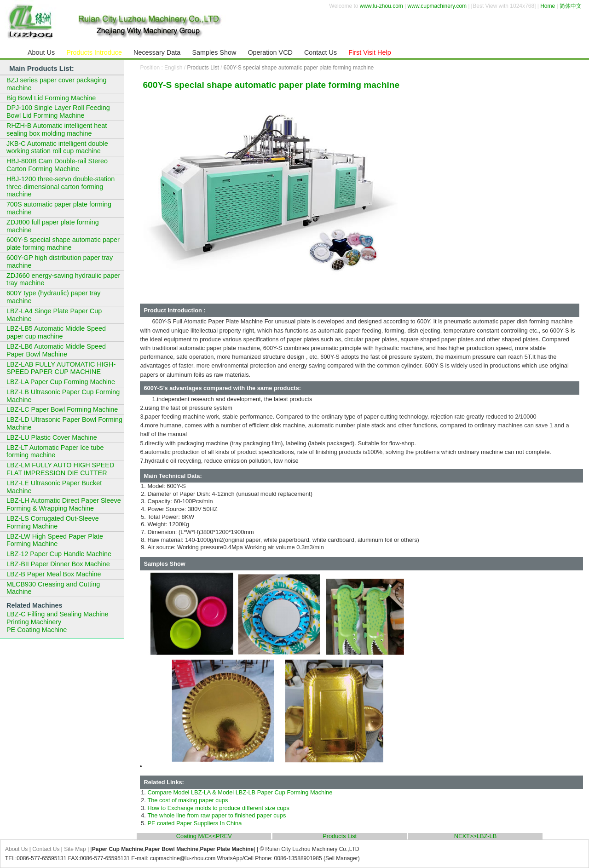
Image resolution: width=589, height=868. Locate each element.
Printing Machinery (34, 622)
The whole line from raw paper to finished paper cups (217, 815)
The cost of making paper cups (188, 800)
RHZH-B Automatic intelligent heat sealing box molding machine (57, 129)
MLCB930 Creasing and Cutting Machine (53, 588)
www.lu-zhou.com (381, 6)
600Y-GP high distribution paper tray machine (60, 262)
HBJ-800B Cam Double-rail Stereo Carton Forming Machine (57, 165)
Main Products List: (42, 68)
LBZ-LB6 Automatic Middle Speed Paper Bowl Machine (56, 350)
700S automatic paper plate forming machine (59, 208)
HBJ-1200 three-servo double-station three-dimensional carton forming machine (61, 187)
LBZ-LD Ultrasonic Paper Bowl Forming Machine (64, 423)
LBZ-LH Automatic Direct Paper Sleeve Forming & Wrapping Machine (64, 504)
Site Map (75, 849)
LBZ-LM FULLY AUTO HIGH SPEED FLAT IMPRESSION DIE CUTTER (60, 469)
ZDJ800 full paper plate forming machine (53, 226)
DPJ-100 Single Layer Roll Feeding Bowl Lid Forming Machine (58, 112)
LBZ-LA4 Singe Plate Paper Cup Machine (54, 315)
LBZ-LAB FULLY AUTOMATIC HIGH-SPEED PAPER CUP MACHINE (61, 368)
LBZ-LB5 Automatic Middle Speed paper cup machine (56, 332)
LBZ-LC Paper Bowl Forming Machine (62, 409)
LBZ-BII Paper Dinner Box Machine (58, 564)
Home (548, 6)
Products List (203, 68)
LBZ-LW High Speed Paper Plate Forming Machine (55, 540)
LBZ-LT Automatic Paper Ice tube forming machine (55, 451)
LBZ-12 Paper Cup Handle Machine (59, 554)
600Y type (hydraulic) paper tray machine (54, 297)
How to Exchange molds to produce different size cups (218, 808)
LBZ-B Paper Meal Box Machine (54, 574)
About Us (16, 849)
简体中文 (571, 6)
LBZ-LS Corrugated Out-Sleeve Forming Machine (53, 522)
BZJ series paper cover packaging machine (57, 84)
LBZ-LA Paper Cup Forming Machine (61, 382)
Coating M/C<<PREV (204, 836)
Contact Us (46, 849)
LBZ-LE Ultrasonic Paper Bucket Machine (54, 487)
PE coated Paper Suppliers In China (194, 823)
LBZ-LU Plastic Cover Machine (52, 437)
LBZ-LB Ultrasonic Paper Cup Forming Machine (63, 396)
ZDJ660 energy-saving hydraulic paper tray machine (63, 279)
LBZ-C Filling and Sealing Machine (58, 614)
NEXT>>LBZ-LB (475, 836)
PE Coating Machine (37, 630)
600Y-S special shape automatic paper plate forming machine (299, 68)
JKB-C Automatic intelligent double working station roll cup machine (57, 147)
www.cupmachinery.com (437, 6)
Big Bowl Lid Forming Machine (51, 98)
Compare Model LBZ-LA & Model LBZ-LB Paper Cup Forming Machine (240, 792)
